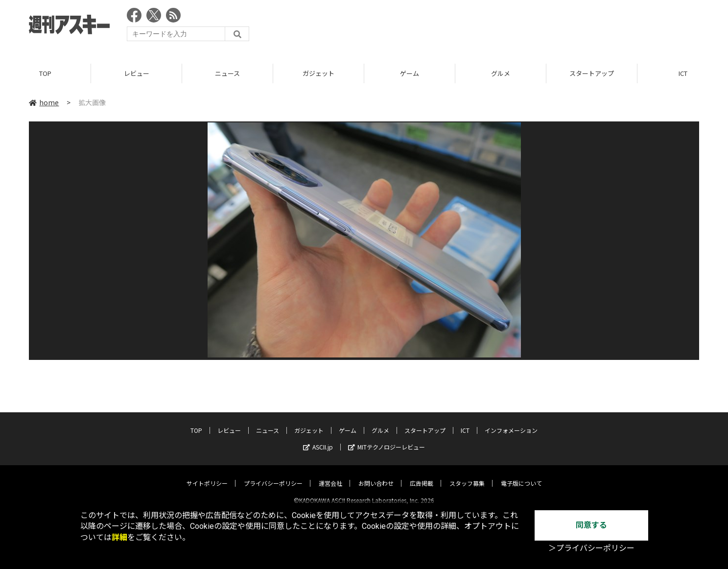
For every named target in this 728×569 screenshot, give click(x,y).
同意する (591, 525)
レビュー (137, 73)
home (44, 102)
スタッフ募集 (467, 475)
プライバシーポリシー (273, 475)
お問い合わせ (376, 475)
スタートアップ (592, 73)
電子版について (521, 475)
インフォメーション (511, 422)
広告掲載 (422, 475)
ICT (465, 422)
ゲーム (410, 73)
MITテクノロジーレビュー (387, 439)
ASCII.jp (318, 439)
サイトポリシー (207, 475)
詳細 (119, 537)
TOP (45, 73)
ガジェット (318, 73)
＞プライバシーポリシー (591, 548)
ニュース (227, 73)
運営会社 (330, 475)
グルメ (501, 73)
